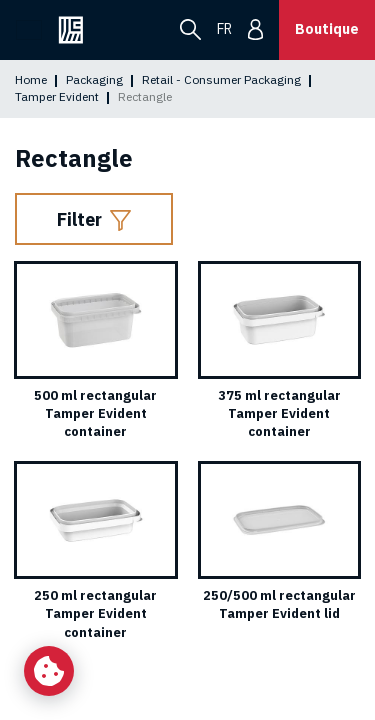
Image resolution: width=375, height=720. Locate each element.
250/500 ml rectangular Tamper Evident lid (279, 604)
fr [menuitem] (224, 29)
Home (31, 79)
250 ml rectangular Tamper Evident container (95, 613)
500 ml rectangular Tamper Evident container (95, 413)
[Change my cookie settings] (49, 671)
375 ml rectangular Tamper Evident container (279, 413)
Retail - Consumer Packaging (221, 79)
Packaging (94, 79)
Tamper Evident (57, 96)
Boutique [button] (327, 29)
